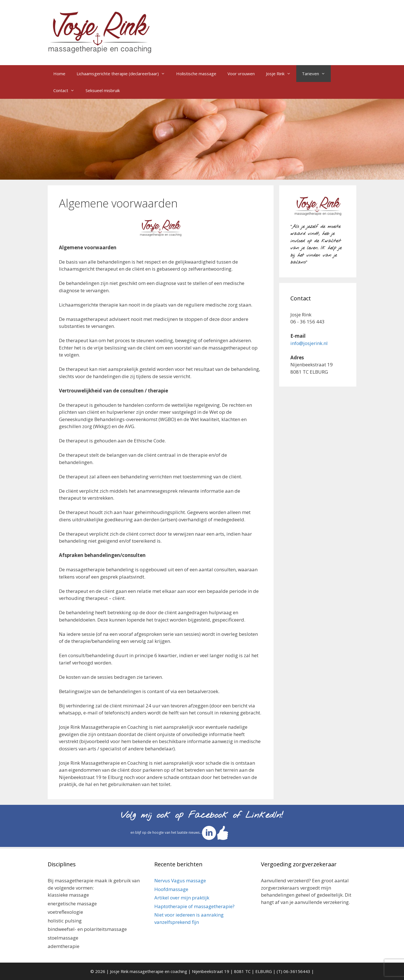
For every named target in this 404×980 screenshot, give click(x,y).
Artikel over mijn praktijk (182, 898)
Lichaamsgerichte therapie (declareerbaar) (124, 74)
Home (59, 74)
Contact (67, 90)
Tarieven (316, 74)
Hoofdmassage (171, 889)
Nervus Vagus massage (180, 880)
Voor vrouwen (241, 74)
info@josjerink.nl (309, 343)
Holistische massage (196, 74)
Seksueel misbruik (103, 90)
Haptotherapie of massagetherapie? (194, 906)
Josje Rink (281, 74)
